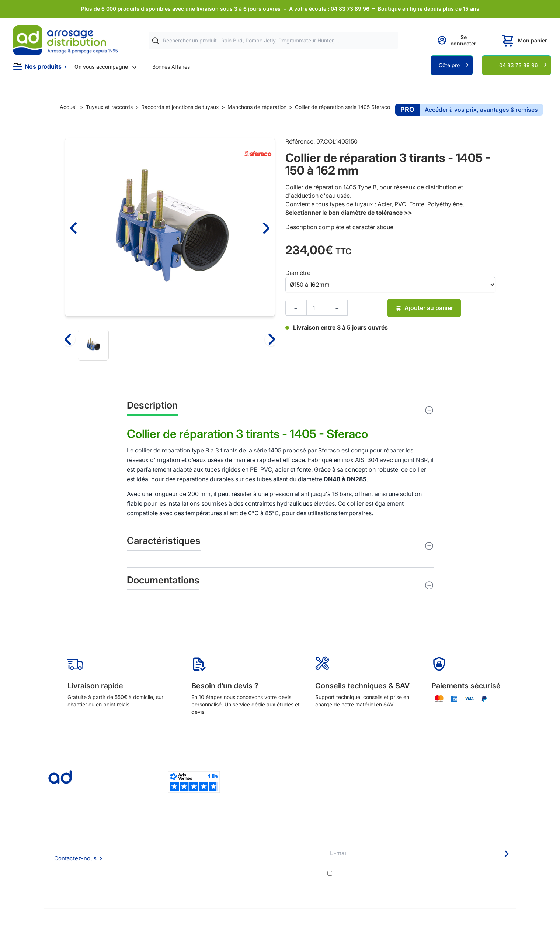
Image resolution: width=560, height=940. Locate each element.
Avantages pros (267, 856)
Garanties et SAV (268, 876)
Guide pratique (266, 866)
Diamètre (298, 273)
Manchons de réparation (257, 107)
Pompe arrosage (268, 886)
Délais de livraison (269, 836)
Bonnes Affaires (171, 67)
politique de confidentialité (480, 874)
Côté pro (449, 65)
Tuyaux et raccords (109, 107)
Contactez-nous (75, 858)
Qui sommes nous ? (170, 836)
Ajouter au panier (424, 308)
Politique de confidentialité (179, 876)
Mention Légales (167, 866)
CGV (153, 856)
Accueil (69, 107)
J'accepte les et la (425, 874)
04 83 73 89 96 (519, 65)
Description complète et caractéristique (339, 227)
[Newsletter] (506, 854)
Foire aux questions (170, 846)
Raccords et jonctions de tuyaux (180, 107)
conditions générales (400, 874)
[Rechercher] (155, 41)
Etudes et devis (266, 846)
